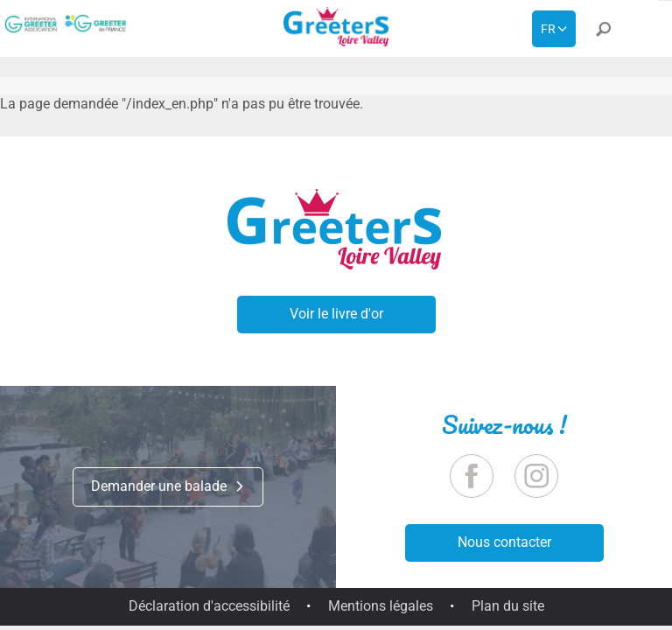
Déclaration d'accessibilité (209, 606)
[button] (603, 32)
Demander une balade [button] (168, 486)
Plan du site (508, 606)
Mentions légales (381, 606)
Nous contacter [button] (504, 542)
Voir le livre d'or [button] (336, 314)
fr (548, 29)
